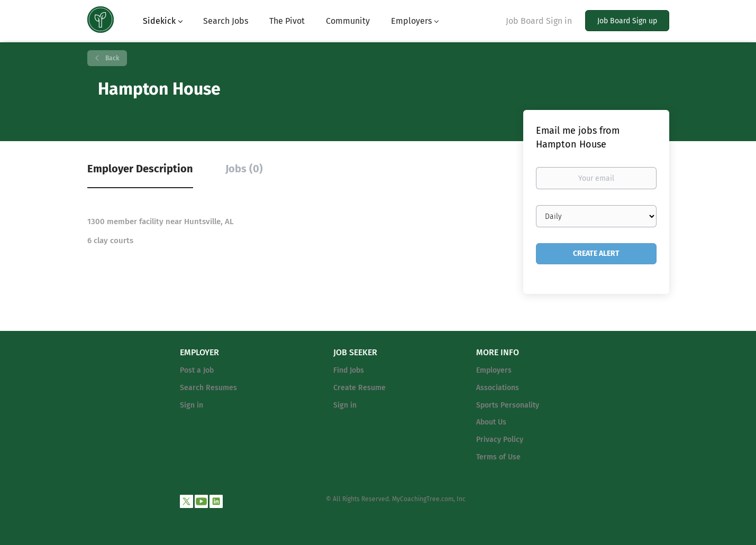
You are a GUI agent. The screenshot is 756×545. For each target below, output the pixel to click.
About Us (491, 422)
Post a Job (197, 370)
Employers (494, 370)
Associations (498, 388)
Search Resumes (208, 388)
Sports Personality (508, 405)
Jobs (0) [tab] (244, 169)
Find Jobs (349, 370)
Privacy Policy (500, 440)
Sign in (192, 405)
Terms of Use (498, 457)
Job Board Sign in (539, 21)
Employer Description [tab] (140, 169)
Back (111, 58)
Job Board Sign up (627, 21)
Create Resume (359, 388)
